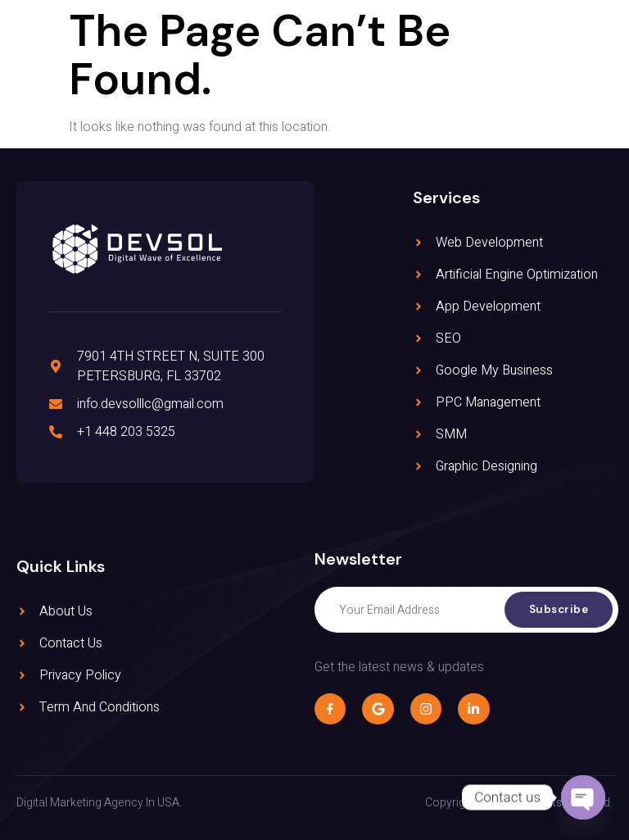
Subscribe (558, 610)
